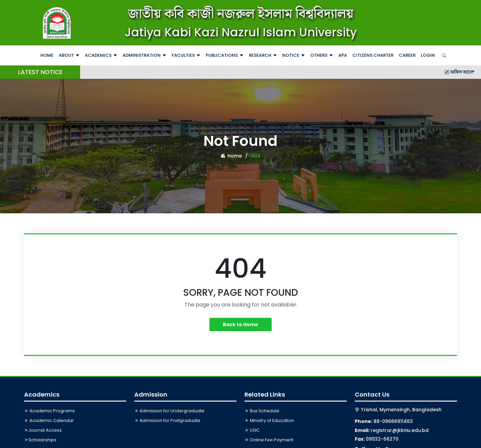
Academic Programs (49, 411)
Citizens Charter (373, 55)
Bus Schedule (262, 411)
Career (407, 55)
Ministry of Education (269, 420)
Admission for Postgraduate (167, 420)
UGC (252, 430)
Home (47, 55)
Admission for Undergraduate (169, 411)
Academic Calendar (49, 420)
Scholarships (40, 440)
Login (428, 55)
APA (343, 55)
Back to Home (240, 324)
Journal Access (43, 430)
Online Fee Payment (269, 440)
